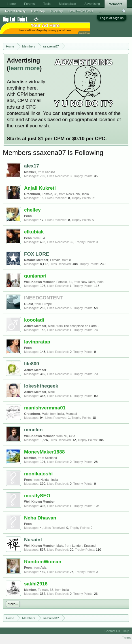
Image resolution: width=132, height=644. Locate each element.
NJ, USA (69, 436)
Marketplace (67, 4)
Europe (47, 304)
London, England (84, 546)
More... (13, 604)
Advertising (92, 4)
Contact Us (112, 631)
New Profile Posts (81, 11)
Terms (126, 638)
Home (11, 4)
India (66, 590)
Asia (43, 568)
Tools (47, 4)
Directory (57, 11)
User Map (38, 11)
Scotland (51, 458)
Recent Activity (15, 11)
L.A (43, 238)
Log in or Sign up (112, 18)
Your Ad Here (84, 33)
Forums (29, 4)
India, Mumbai (67, 414)
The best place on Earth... (81, 326)
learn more (24, 68)
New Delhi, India (78, 194)
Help (126, 631)
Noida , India (49, 480)
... (100, 11)
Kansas (50, 172)
